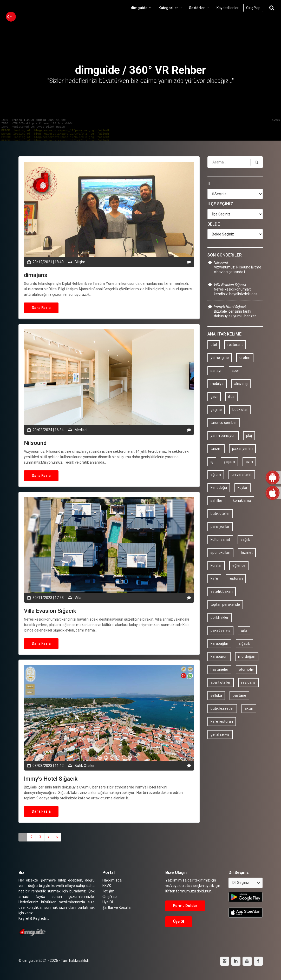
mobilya (217, 384)
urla (244, 630)
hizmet (247, 553)
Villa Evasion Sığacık (227, 285)
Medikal (81, 430)
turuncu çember (224, 423)
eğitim (216, 475)
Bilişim (80, 262)
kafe (214, 578)
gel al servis (220, 734)
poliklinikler (220, 617)
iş (212, 462)
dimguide (142, 8)
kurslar (216, 565)
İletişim (108, 891)
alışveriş (241, 384)
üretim (245, 358)
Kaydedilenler (228, 8)
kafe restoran (222, 721)
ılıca (231, 397)
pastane (239, 695)
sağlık (245, 540)
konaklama (242, 501)
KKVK (107, 886)
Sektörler (200, 8)
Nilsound (218, 262)
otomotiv (246, 669)
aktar (249, 708)
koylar (243, 488)
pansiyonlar (220, 527)
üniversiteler (242, 475)
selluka (216, 695)
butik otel (240, 410)
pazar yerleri (242, 449)
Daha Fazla (41, 308)
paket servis (220, 630)
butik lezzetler (222, 708)
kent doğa (219, 488)
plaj (249, 436)
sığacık (244, 643)
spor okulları (220, 553)
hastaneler (219, 669)
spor (236, 371)
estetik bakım (222, 591)
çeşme (216, 410)
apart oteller (221, 682)
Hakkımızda (112, 880)
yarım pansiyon (223, 436)
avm (249, 462)
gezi (214, 397)
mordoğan (247, 656)
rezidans (248, 682)
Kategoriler (171, 8)
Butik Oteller (84, 766)
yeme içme (220, 358)
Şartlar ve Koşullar (117, 907)
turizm (216, 449)
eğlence (239, 565)
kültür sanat (220, 540)
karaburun (219, 656)
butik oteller (220, 514)
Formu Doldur (185, 906)
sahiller (216, 501)
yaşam (229, 462)
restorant (235, 345)
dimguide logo (29, 8)
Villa (78, 598)
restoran (236, 578)
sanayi (216, 371)
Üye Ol (108, 902)
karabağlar (219, 643)
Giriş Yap (253, 8)
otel (214, 345)
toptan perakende (225, 604)
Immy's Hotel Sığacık (227, 307)
